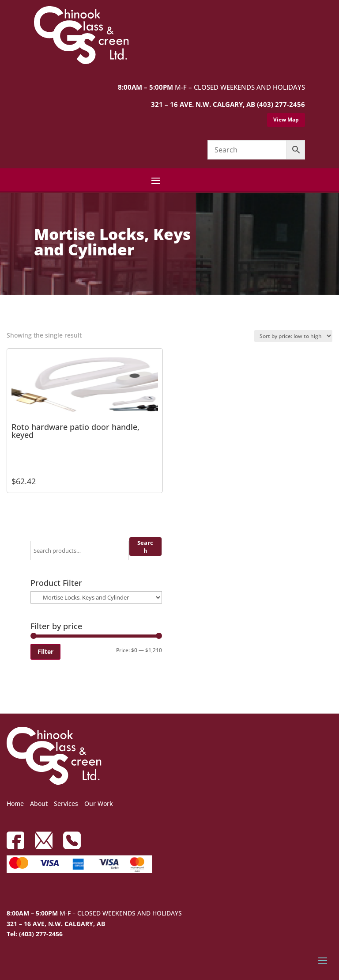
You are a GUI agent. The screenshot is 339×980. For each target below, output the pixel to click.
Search (145, 547)
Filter (45, 651)
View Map (286, 120)
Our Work (99, 803)
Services (66, 803)
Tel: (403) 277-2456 (35, 934)
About (39, 803)
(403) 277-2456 (281, 104)
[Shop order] (293, 336)
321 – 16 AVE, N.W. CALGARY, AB (56, 924)
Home (15, 803)
